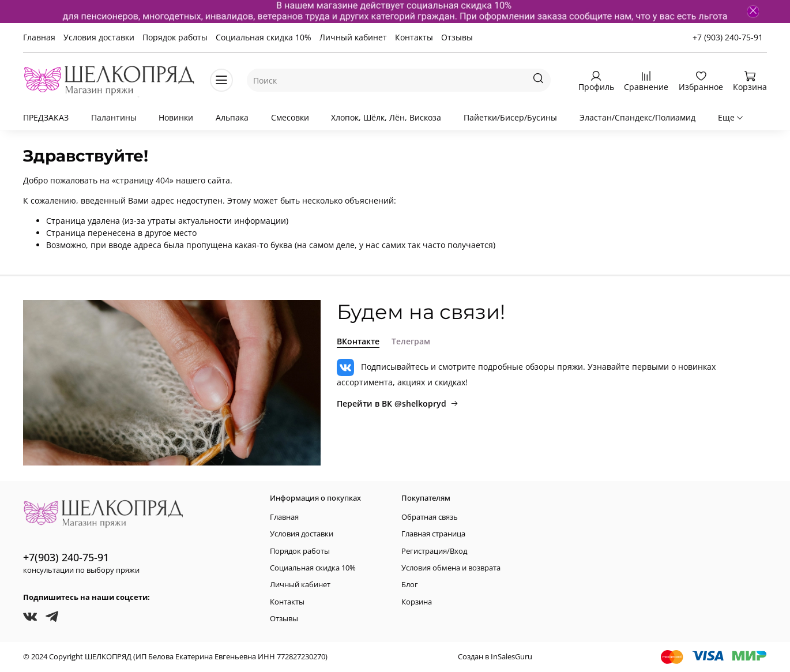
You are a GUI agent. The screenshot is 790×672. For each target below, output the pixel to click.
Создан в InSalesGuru (495, 657)
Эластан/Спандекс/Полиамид (637, 117)
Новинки (176, 117)
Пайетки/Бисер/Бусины (510, 117)
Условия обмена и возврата (451, 568)
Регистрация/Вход (434, 551)
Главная (39, 37)
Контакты (414, 37)
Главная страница (433, 534)
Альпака (232, 117)
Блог (410, 585)
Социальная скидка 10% (264, 37)
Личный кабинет (353, 37)
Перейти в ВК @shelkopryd (398, 403)
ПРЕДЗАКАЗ (46, 117)
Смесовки (290, 117)
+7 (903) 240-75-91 (728, 37)
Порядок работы (175, 37)
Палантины (114, 117)
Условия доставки (99, 37)
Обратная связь (430, 517)
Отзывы (457, 37)
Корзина (417, 602)
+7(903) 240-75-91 (66, 557)
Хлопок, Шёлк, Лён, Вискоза (386, 117)
